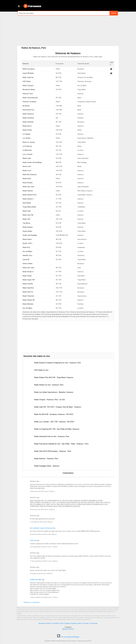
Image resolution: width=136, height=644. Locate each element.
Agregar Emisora (68, 629)
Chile (62, 623)
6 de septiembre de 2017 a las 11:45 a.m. (44, 547)
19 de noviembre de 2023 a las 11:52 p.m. (44, 597)
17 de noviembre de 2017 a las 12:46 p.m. (44, 561)
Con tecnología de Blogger (68, 637)
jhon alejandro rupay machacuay (41, 528)
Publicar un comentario (32, 602)
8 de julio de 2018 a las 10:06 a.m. (41, 574)
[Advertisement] (68, 31)
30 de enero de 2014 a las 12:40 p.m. (42, 509)
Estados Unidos (76, 623)
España (67, 623)
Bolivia (49, 623)
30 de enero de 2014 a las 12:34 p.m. (42, 491)
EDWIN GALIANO (36, 580)
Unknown (33, 540)
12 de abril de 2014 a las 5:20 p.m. (41, 522)
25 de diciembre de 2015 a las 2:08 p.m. (43, 534)
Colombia (55, 623)
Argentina (42, 623)
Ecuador (86, 623)
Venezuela (94, 623)
